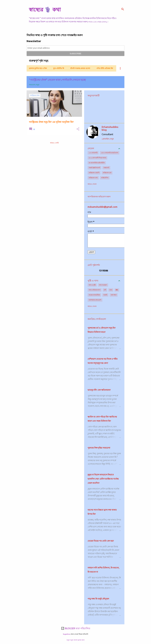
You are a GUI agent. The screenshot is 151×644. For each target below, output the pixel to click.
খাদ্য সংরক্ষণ (103, 285)
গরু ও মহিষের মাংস (95, 290)
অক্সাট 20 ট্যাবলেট (94, 168)
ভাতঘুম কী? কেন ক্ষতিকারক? (99, 390)
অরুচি (105, 295)
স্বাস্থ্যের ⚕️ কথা (45, 10)
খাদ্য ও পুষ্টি (92, 285)
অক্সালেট (106, 168)
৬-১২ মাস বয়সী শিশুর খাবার (97, 158)
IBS (117, 290)
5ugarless (66, 634)
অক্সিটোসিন (105, 178)
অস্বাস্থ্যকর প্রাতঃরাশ (95, 300)
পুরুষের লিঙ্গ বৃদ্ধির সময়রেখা (99, 448)
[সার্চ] (123, 9)
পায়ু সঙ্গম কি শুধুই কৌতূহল (98, 599)
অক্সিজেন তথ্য (93, 178)
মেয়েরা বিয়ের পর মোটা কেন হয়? (101, 541)
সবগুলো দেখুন (34, 85)
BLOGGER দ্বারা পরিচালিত (76, 628)
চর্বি (105, 290)
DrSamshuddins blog (110, 128)
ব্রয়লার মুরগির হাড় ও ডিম (38, 68)
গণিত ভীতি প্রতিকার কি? (105, 68)
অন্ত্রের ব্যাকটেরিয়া (94, 295)
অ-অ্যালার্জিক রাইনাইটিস (97, 163)
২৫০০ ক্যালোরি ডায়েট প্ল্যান (110, 153)
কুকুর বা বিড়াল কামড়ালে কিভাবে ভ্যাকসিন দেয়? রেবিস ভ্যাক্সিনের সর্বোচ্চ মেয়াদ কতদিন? (103, 479)
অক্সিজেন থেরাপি (94, 173)
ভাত (111, 290)
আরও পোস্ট (54, 143)
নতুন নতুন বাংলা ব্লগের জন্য (76, 640)
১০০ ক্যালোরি (93, 153)
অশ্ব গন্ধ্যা (114, 295)
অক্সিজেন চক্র (107, 173)
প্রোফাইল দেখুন (108, 139)
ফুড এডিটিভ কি (59, 68)
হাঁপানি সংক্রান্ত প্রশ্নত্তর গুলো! (80, 68)
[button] (78, 129)
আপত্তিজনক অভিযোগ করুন (99, 197)
